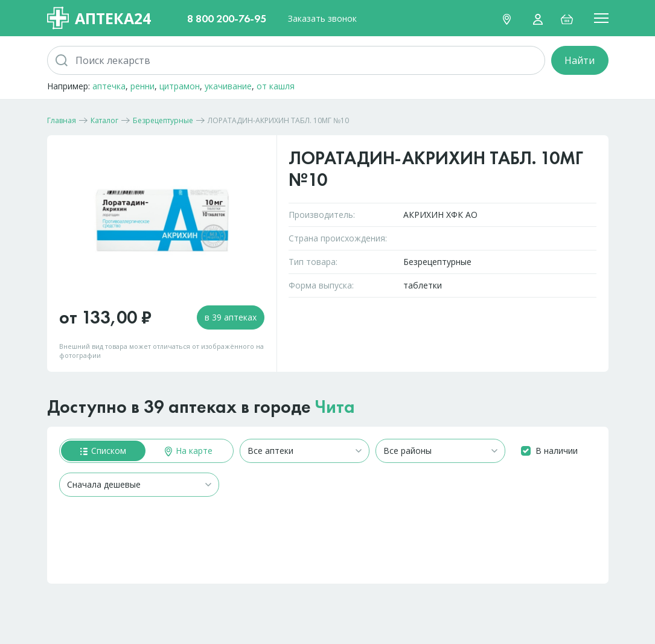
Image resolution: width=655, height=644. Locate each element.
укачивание (228, 86)
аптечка (109, 86)
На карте (189, 451)
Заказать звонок (322, 18)
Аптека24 (99, 18)
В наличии (557, 451)
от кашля (276, 86)
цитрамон (180, 86)
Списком (103, 451)
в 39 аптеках (231, 317)
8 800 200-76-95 (227, 18)
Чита (335, 407)
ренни (142, 86)
